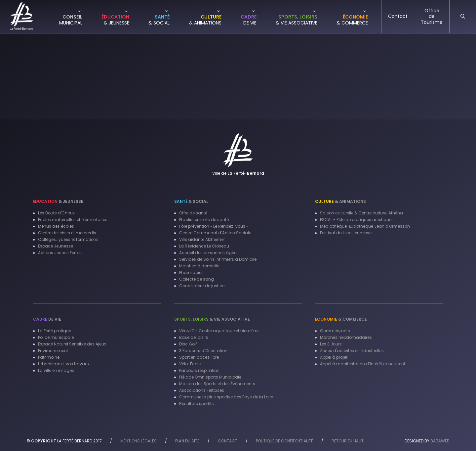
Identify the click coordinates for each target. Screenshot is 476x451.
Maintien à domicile (199, 266)
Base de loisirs (194, 337)
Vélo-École (190, 364)
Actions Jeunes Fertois (60, 253)
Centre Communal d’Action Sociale (215, 233)
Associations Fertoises (202, 390)
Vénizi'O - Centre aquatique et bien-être (219, 331)
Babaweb (440, 441)
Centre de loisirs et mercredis (67, 233)
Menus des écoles (56, 226)
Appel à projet (334, 357)
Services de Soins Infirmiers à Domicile (218, 259)
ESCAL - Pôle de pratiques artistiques (357, 220)
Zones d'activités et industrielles (352, 351)
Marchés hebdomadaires (346, 337)
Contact (228, 441)
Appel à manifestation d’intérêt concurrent (363, 364)
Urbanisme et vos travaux (64, 364)
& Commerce (341, 319)
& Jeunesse (58, 201)
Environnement (53, 351)
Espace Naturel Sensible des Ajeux (72, 344)
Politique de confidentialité (284, 441)
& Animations (340, 201)
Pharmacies (191, 272)
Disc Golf (188, 344)
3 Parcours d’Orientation (203, 351)
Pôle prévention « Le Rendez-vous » (214, 226)
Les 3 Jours (331, 344)
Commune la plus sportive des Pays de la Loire (226, 397)
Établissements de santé (204, 220)
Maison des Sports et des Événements (217, 384)
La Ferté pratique (55, 331)
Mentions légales (139, 441)
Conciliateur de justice (202, 286)
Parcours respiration (199, 370)
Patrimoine (49, 357)
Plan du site (187, 441)
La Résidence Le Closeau (204, 246)
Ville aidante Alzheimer (202, 239)
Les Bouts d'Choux (56, 213)
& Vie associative (212, 319)
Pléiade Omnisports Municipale (210, 377)
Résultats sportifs (197, 404)
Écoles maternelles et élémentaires (73, 220)
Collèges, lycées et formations (68, 239)
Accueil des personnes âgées (209, 253)
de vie (47, 319)
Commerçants (335, 331)
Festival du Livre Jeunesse (346, 233)
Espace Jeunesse (56, 246)
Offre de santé (193, 213)
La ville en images (56, 370)
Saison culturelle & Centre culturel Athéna (361, 213)
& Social (191, 201)
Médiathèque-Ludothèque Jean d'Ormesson (365, 226)
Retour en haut (348, 441)
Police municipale (56, 337)
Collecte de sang (197, 279)
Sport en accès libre (199, 357)
